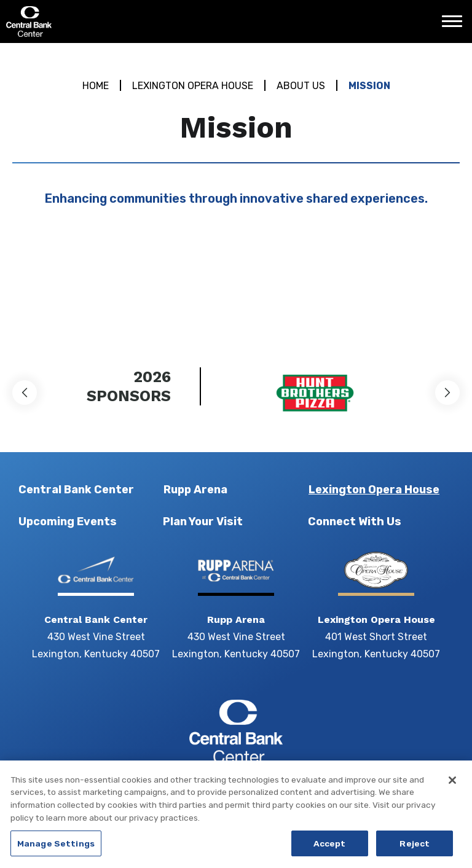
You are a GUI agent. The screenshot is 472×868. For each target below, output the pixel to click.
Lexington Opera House (193, 86)
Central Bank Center (72, 22)
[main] (236, 188)
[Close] (452, 788)
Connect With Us (355, 522)
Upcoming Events (68, 522)
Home (96, 86)
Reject (415, 851)
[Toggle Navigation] (455, 26)
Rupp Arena (195, 490)
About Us (301, 86)
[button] (25, 393)
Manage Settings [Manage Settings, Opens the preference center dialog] (56, 851)
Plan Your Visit (203, 522)
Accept (330, 851)
